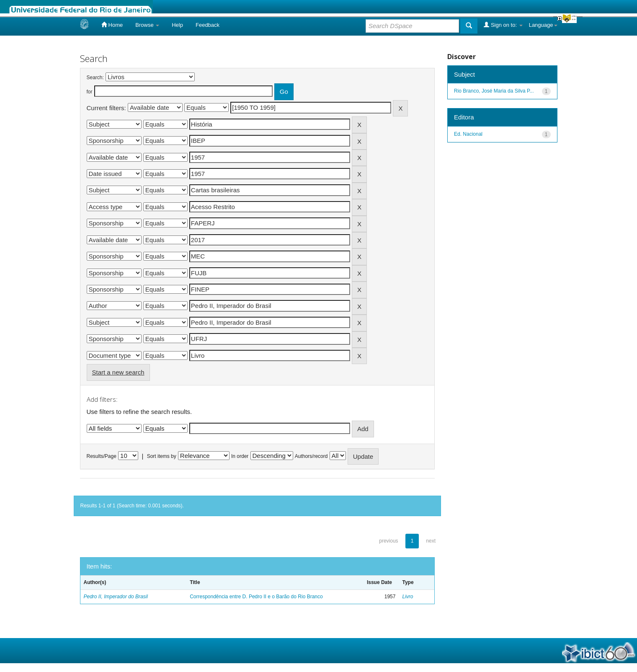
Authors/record (311, 456)
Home (112, 25)
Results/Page (102, 456)
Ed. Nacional (468, 134)
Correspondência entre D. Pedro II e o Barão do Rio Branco (256, 597)
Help (177, 25)
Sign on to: (503, 25)
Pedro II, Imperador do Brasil (116, 597)
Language (543, 25)
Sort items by (162, 456)
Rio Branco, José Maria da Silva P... (494, 91)
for (90, 92)
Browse (147, 25)
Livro (407, 597)
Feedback (208, 25)
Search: (95, 78)
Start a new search (118, 372)
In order (240, 456)
